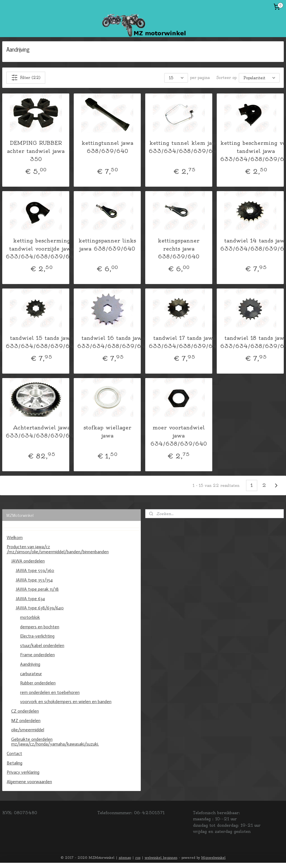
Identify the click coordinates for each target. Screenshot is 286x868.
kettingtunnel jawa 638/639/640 (107, 147)
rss (138, 858)
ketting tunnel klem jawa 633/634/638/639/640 (184, 147)
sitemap (125, 858)
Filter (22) (26, 78)
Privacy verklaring (23, 772)
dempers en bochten (40, 627)
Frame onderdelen (37, 655)
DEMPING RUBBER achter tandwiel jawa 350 (36, 151)
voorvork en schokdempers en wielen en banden (66, 702)
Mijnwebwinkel (214, 858)
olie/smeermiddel (28, 730)
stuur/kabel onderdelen (42, 645)
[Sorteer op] (259, 78)
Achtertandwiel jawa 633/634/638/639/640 (41, 432)
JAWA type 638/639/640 (40, 608)
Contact (14, 753)
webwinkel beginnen (161, 858)
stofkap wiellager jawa (107, 432)
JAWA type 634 (30, 599)
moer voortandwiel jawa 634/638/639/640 (179, 436)
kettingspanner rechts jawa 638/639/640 (179, 248)
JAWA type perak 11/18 (37, 589)
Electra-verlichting (37, 636)
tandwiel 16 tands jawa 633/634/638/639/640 (113, 342)
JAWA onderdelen (28, 561)
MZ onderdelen (26, 721)
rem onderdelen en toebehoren (50, 692)
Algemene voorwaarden (29, 782)
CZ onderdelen (25, 711)
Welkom (15, 538)
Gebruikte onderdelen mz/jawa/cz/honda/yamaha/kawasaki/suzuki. (55, 742)
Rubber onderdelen (38, 683)
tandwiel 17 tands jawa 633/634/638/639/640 (184, 342)
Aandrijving (30, 664)
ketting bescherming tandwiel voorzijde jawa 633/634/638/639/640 (41, 248)
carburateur (31, 674)
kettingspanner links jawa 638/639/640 (107, 244)
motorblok (30, 617)
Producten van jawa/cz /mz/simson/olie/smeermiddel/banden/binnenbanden (58, 549)
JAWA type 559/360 (35, 570)
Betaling (15, 763)
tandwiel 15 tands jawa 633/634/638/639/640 (41, 342)
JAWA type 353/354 (34, 580)
